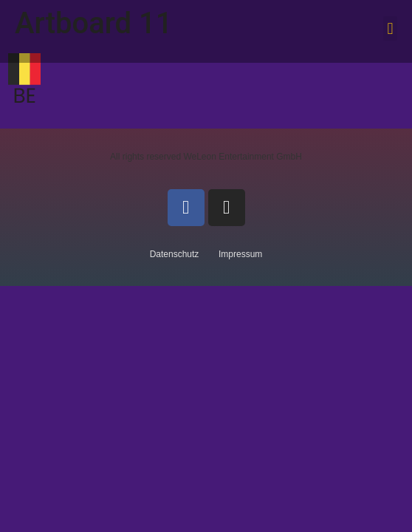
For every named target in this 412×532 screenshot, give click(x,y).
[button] (390, 28)
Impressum (240, 254)
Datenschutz (175, 254)
